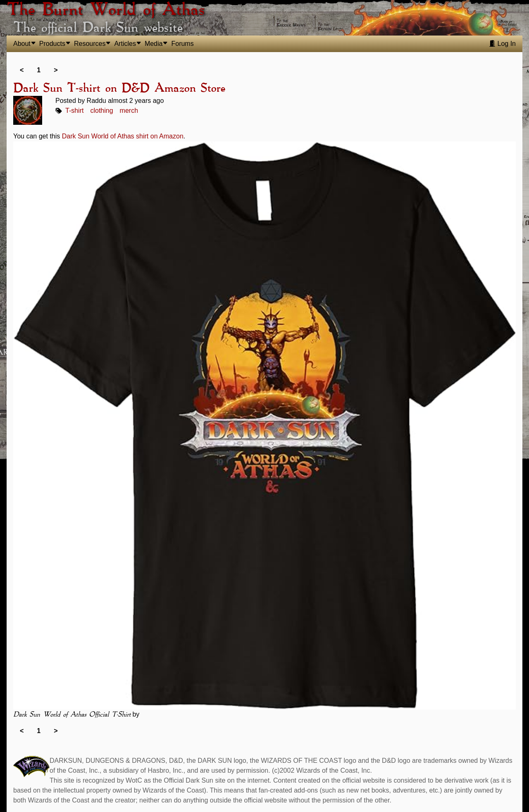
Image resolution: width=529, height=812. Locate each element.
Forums (182, 44)
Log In (502, 44)
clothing (101, 111)
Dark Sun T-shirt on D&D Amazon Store (119, 88)
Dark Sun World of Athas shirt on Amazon (123, 136)
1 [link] (39, 70)
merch (129, 111)
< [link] (22, 70)
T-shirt (74, 111)
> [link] (56, 70)
